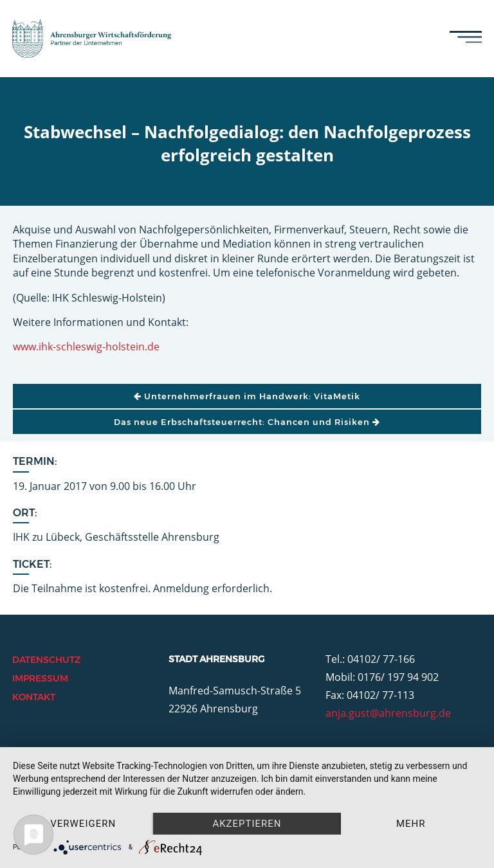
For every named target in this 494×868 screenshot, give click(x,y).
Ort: (25, 513)
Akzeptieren (247, 824)
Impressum (40, 678)
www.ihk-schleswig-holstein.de (86, 347)
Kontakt (34, 697)
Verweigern (83, 824)
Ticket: (32, 564)
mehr (411, 824)
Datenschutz (46, 660)
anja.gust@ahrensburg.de (388, 713)
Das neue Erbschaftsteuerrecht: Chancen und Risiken (247, 422)
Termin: (35, 461)
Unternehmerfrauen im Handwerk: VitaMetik (247, 396)
